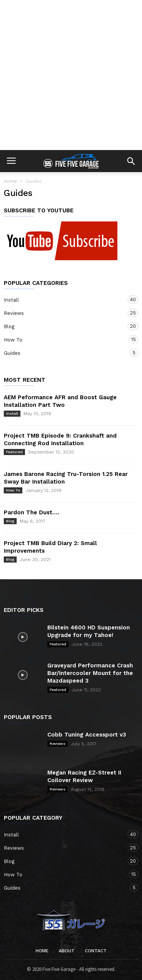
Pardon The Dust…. (31, 512)
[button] (131, 161)
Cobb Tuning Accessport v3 (87, 735)
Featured (14, 452)
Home (10, 181)
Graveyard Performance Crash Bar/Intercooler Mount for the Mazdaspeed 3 (90, 673)
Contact (96, 951)
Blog (63, 326)
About (67, 951)
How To (63, 339)
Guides (63, 353)
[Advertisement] (71, 75)
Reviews (63, 313)
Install (63, 300)
